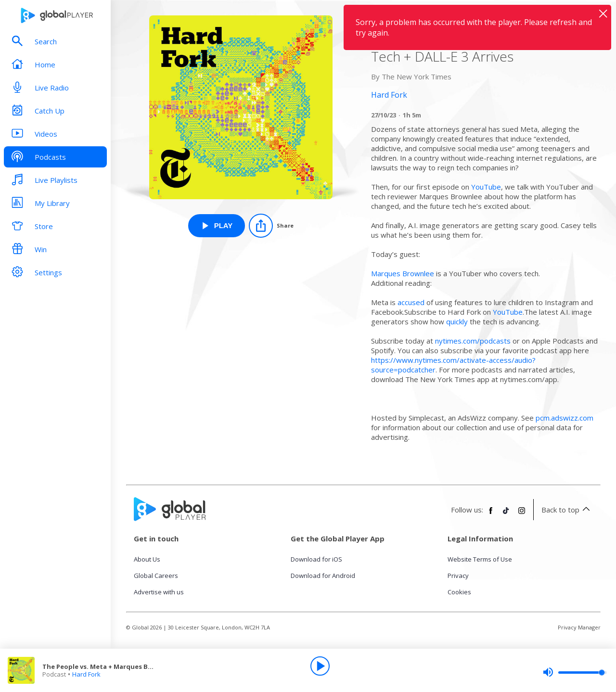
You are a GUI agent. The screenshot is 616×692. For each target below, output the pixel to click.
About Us (147, 559)
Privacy (458, 576)
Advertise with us (159, 592)
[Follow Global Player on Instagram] (522, 514)
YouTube (486, 187)
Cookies (459, 592)
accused (411, 302)
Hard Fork (86, 674)
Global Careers (156, 576)
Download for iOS (316, 559)
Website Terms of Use (480, 559)
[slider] (575, 672)
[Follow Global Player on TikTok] (506, 514)
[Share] (271, 226)
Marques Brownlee (403, 273)
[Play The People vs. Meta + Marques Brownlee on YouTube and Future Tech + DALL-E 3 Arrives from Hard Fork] (217, 226)
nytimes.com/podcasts (473, 341)
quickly (457, 321)
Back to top (567, 510)
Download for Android (323, 576)
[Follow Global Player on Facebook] (491, 514)
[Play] (320, 666)
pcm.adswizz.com (565, 418)
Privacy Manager (579, 627)
